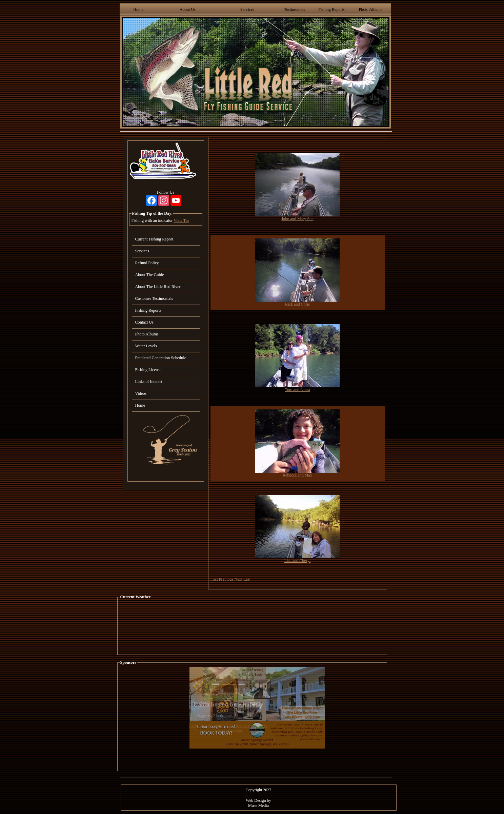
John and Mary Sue (297, 219)
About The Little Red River (158, 287)
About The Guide (150, 275)
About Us (188, 9)
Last (247, 579)
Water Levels (146, 346)
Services (247, 9)
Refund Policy (147, 263)
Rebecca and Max (297, 475)
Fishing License (148, 370)
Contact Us (144, 322)
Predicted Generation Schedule (161, 358)
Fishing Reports (331, 9)
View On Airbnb (228, 731)
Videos (141, 393)
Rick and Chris (297, 304)
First (214, 579)
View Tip (181, 220)
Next (238, 579)
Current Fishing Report (154, 239)
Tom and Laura (297, 390)
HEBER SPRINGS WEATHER (252, 627)
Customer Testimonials (154, 298)
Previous (226, 579)
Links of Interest (149, 382)
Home (138, 9)
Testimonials (295, 9)
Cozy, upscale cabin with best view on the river (228, 726)
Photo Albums (371, 9)
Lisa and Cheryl (298, 561)
